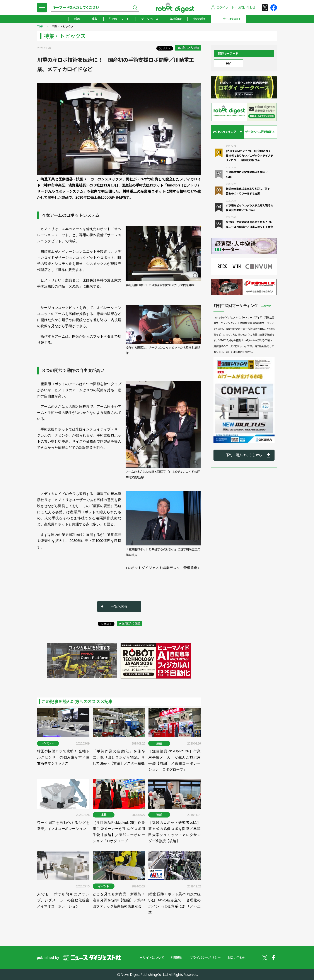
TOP (40, 26)
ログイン (222, 8)
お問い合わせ (247, 8)
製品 (228, 63)
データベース (150, 19)
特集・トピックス (63, 26)
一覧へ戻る (119, 606)
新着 (77, 19)
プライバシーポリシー (205, 958)
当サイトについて (152, 958)
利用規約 (177, 958)
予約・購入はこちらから (244, 455)
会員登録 (199, 19)
